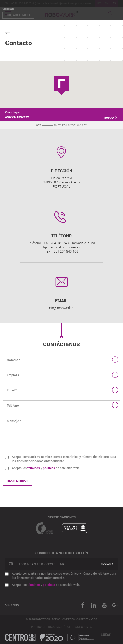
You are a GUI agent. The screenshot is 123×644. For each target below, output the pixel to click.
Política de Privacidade (47, 627)
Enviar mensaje (17, 481)
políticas (49, 468)
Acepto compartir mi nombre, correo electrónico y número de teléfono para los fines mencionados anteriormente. (64, 459)
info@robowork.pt (61, 308)
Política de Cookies (79, 627)
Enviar (107, 564)
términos (34, 468)
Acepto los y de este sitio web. (46, 468)
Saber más (8, 9)
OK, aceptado (18, 15)
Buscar (111, 118)
